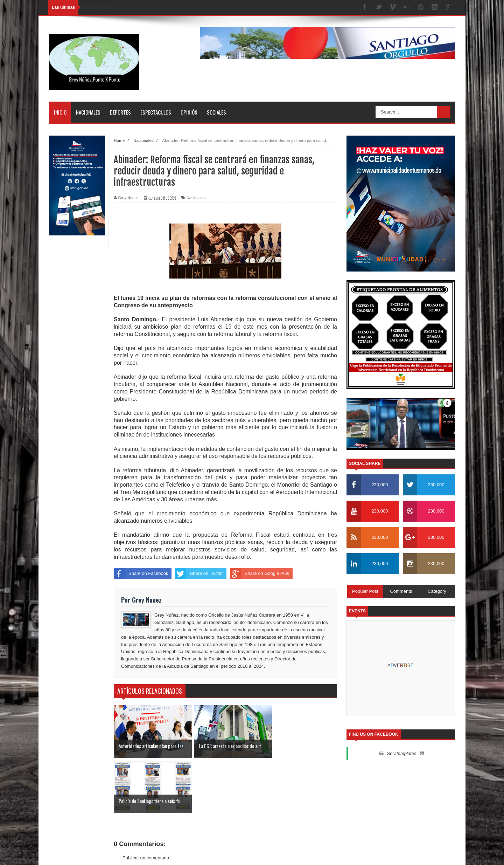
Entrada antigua (321, 816)
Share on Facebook (141, 574)
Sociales (216, 112)
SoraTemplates (85, 853)
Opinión (189, 112)
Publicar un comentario (146, 802)
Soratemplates (402, 753)
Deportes (120, 112)
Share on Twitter (199, 574)
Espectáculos (156, 112)
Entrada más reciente (135, 816)
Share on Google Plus (260, 574)
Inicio (60, 112)
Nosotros (406, 853)
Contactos (433, 853)
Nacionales (88, 112)
